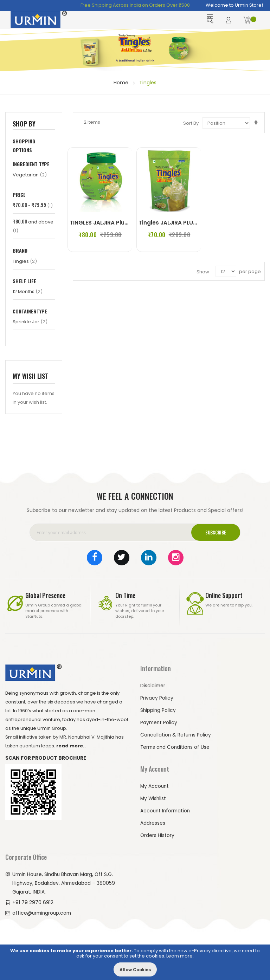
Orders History (157, 834)
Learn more (179, 956)
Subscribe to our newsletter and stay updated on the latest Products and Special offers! (135, 509)
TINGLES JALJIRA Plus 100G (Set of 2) (122, 221)
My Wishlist (154, 797)
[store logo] (39, 20)
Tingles (25, 260)
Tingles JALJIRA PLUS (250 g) (180, 221)
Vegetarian (30, 173)
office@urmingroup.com (43, 911)
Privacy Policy (157, 696)
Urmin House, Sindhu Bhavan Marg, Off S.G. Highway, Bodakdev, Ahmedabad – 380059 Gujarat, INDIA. (65, 882)
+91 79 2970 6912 (33, 901)
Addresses (153, 822)
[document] (135, 962)
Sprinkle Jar (30, 320)
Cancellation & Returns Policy (176, 733)
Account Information (166, 809)
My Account (155, 785)
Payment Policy (159, 721)
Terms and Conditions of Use (176, 746)
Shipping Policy (158, 709)
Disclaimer (153, 684)
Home (122, 82)
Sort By (191, 122)
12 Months (28, 290)
